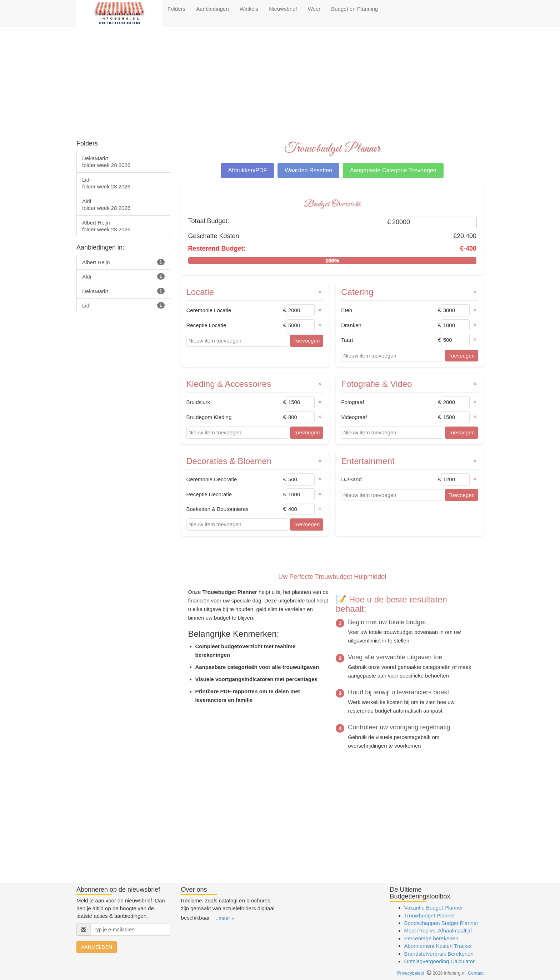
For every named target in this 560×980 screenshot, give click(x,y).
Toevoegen (307, 341)
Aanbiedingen (212, 9)
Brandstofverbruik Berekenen (439, 954)
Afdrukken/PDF (247, 170)
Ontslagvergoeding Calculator (440, 961)
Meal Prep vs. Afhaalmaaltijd (438, 930)
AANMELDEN (97, 947)
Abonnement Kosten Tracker (438, 946)
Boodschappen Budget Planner (441, 923)
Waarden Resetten (308, 170)
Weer (314, 9)
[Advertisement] (280, 84)
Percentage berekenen (431, 938)
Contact (476, 973)
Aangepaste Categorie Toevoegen (393, 170)
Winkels (249, 9)
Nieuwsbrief (283, 9)
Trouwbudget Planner (430, 915)
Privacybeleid (411, 973)
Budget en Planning (354, 9)
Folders (176, 9)
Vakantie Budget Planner (434, 908)
